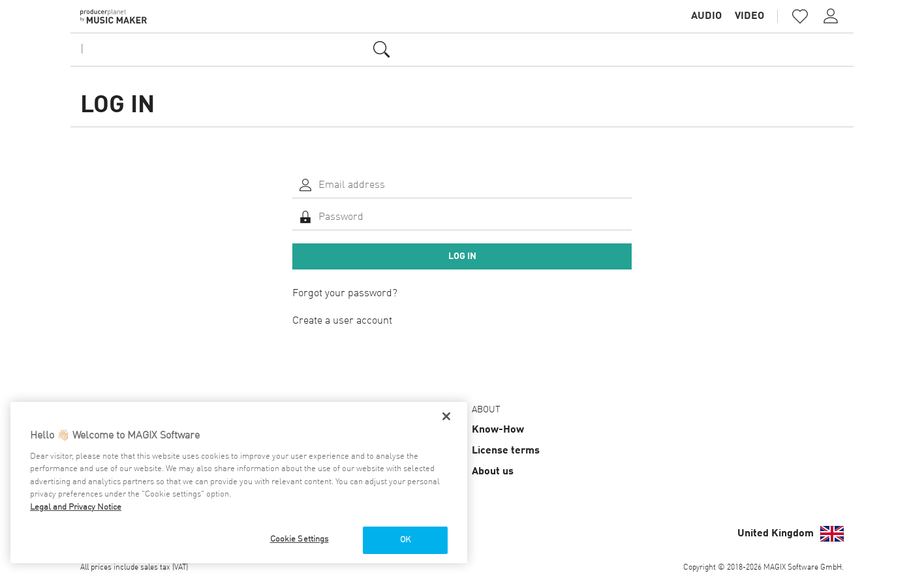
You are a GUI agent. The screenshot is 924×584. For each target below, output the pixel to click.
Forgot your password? (345, 294)
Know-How (498, 430)
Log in (462, 256)
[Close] (446, 416)
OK (405, 540)
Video (749, 16)
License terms (506, 451)
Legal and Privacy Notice (76, 507)
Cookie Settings (300, 539)
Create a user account (342, 321)
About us (493, 472)
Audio (706, 16)
